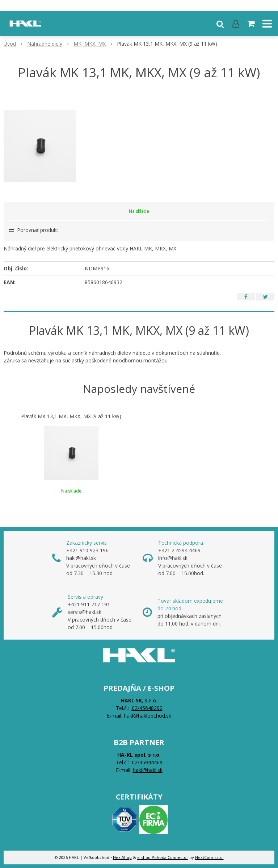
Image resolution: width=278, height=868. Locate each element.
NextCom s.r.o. (209, 857)
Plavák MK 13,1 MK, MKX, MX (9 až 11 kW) (71, 416)
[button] (220, 24)
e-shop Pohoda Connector (163, 857)
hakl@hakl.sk (148, 770)
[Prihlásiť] (236, 24)
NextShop (122, 857)
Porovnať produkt (34, 230)
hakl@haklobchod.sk (148, 716)
